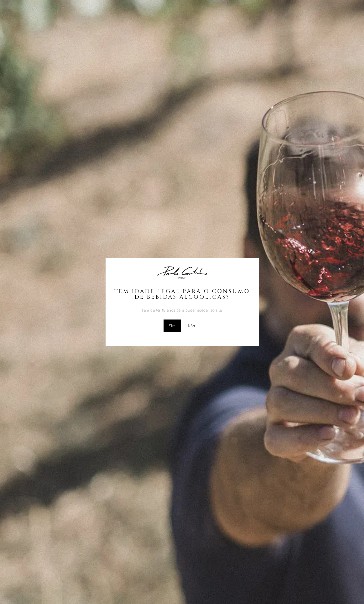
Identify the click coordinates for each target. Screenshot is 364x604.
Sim (172, 326)
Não (191, 326)
